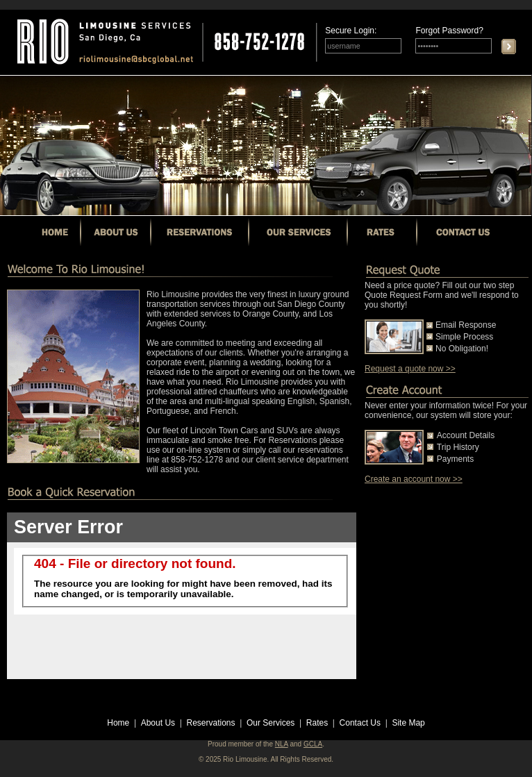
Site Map (408, 723)
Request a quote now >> (410, 369)
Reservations (211, 723)
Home (118, 723)
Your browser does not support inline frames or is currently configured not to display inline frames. (182, 596)
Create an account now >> (414, 479)
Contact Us (360, 723)
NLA (282, 744)
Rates (317, 723)
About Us (158, 723)
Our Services (271, 723)
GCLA (313, 744)
